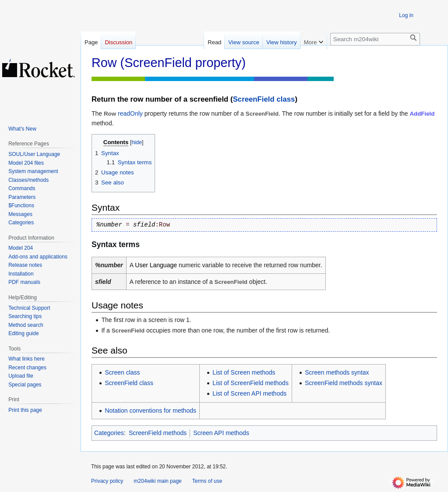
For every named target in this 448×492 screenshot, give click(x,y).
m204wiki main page (157, 481)
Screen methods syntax (337, 372)
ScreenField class (264, 99)
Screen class (122, 372)
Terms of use (207, 481)
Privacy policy (107, 481)
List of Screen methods (244, 372)
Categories (109, 433)
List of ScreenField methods (250, 383)
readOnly (130, 113)
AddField (422, 114)
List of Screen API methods (249, 393)
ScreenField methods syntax (344, 383)
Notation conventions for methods (150, 411)
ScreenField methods (158, 433)
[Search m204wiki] (375, 39)
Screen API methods (221, 433)
